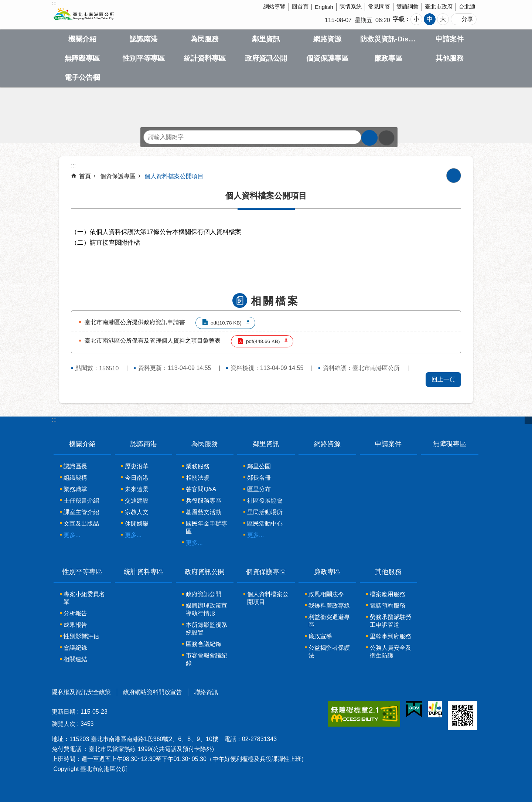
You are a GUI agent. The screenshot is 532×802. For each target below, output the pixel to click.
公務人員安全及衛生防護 (391, 652)
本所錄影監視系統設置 (207, 629)
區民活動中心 (265, 524)
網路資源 (327, 39)
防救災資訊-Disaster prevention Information (389, 39)
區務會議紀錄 (204, 644)
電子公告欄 (82, 77)
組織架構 (75, 478)
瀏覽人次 (64, 724)
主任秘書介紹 (81, 501)
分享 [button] (467, 19)
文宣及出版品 (81, 524)
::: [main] (73, 165)
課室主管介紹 (81, 512)
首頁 (85, 176)
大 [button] (443, 19)
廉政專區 (388, 58)
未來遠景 (137, 489)
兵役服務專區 (204, 501)
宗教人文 (137, 512)
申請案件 (450, 39)
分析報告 (75, 613)
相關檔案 (275, 301)
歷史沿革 (137, 466)
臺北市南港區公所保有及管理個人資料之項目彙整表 (153, 341)
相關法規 (198, 478)
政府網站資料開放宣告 (153, 692)
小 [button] (416, 19)
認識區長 (75, 466)
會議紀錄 (75, 648)
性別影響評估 (81, 636)
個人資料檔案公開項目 (174, 176)
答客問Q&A (201, 489)
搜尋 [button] (369, 138)
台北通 (467, 6)
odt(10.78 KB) (226, 323)
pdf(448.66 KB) (263, 341)
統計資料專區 (205, 58)
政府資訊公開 (266, 58)
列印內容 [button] (454, 176)
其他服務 (450, 58)
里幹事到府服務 (391, 636)
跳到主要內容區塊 (4, 4)
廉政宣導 (320, 636)
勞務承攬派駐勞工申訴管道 (391, 621)
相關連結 (75, 659)
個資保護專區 (327, 58)
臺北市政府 (439, 6)
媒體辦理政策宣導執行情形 (207, 609)
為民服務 (205, 39)
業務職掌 (75, 489)
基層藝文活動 (204, 512)
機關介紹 (82, 39)
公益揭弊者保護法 (329, 652)
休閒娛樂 (137, 524)
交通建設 (137, 501)
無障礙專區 (82, 58)
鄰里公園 (259, 466)
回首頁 (300, 6)
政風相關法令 (326, 594)
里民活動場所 (265, 512)
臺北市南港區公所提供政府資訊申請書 (135, 322)
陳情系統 (351, 6)
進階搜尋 (386, 138)
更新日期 (64, 712)
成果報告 (75, 625)
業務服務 (198, 466)
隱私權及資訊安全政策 (81, 692)
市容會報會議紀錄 (207, 659)
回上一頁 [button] (443, 379)
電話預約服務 (388, 606)
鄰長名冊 (259, 478)
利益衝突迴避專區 (329, 621)
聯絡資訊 (206, 692)
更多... (72, 535)
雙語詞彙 (407, 6)
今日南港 (137, 478)
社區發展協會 (265, 501)
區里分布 (259, 489)
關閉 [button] (528, 420)
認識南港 (144, 39)
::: (54, 420)
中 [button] (430, 19)
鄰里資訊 (266, 39)
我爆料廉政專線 (329, 606)
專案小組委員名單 (84, 598)
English (324, 7)
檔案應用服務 (388, 594)
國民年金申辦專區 (207, 527)
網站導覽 (274, 6)
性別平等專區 (144, 58)
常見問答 (379, 6)
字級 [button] (399, 19)
